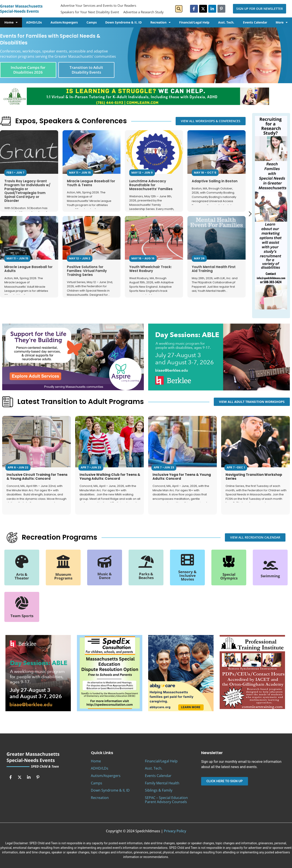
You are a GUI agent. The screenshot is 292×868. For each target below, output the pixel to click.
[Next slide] (250, 214)
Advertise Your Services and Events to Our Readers (98, 5)
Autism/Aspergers (64, 22)
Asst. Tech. (226, 22)
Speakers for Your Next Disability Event (90, 12)
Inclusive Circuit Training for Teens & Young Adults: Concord (37, 477)
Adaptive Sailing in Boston (215, 181)
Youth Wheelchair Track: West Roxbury (150, 269)
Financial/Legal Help (194, 22)
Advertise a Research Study (143, 12)
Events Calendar (255, 22)
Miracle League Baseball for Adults (28, 269)
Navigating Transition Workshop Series (254, 477)
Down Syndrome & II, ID (123, 22)
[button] (179, 9)
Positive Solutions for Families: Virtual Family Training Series (87, 271)
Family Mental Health (162, 783)
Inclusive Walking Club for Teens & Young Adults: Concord (110, 477)
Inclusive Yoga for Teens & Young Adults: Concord (182, 477)
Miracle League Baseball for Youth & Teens (91, 183)
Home (11, 22)
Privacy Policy (175, 831)
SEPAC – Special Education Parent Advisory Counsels (166, 800)
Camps (92, 22)
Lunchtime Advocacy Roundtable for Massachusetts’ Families (151, 185)
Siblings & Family (159, 790)
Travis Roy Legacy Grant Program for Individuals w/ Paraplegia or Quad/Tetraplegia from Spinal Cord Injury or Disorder (27, 191)
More (282, 22)
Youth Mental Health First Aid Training (214, 269)
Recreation (160, 22)
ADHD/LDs (34, 22)
